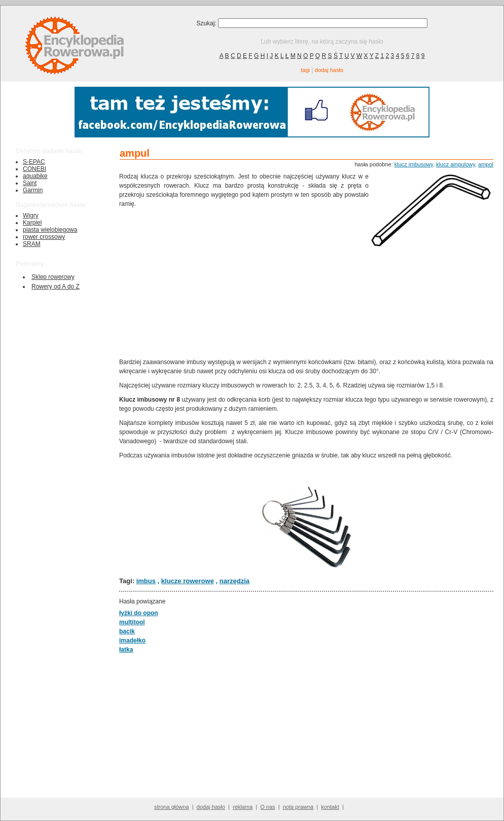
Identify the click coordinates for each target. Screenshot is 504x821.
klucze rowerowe (188, 581)
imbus (146, 581)
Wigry (31, 216)
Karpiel (32, 223)
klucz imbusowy (414, 164)
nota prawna (298, 807)
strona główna (172, 807)
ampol (486, 164)
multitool (132, 622)
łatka (126, 650)
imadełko (132, 640)
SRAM (32, 244)
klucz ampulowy (456, 164)
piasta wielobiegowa (50, 230)
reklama (243, 807)
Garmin (33, 190)
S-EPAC (34, 162)
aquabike (35, 176)
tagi (305, 70)
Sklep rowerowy (53, 277)
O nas (267, 807)
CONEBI (34, 169)
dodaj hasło (329, 70)
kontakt (330, 807)
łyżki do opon (139, 613)
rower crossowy (44, 237)
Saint (30, 183)
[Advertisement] (244, 282)
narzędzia (235, 581)
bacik (127, 631)
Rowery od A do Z (56, 287)
